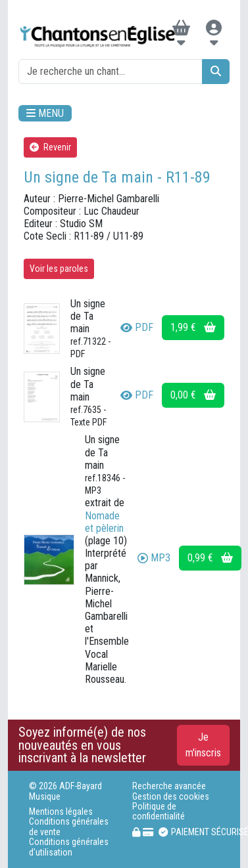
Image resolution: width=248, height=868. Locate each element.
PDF (137, 327)
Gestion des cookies (171, 797)
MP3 (154, 558)
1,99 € (193, 327)
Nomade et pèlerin (104, 522)
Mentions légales (61, 812)
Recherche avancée (169, 786)
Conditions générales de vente (69, 827)
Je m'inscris (203, 745)
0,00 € (193, 395)
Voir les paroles (59, 269)
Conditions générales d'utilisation (69, 847)
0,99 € (210, 558)
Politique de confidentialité (159, 812)
